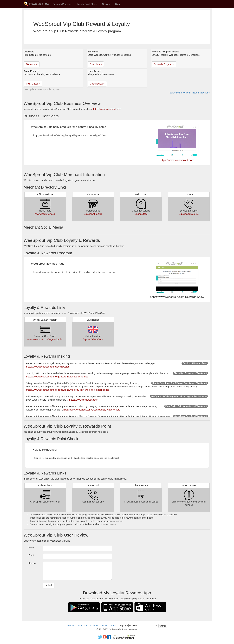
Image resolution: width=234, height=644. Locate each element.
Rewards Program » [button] (164, 64)
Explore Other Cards (93, 339)
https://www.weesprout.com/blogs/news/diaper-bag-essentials (57, 377)
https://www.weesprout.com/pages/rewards (48, 367)
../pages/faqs (141, 214)
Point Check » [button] (33, 84)
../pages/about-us (93, 214)
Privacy (104, 626)
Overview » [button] (32, 64)
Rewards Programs (62, 4)
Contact (94, 626)
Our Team (83, 626)
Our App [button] (106, 4)
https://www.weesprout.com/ (83, 400)
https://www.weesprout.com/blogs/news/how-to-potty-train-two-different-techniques (68, 390)
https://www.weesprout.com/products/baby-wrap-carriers (92, 410)
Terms (112, 626)
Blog (117, 4)
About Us (71, 626)
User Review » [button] (97, 84)
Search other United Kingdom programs (190, 93)
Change (163, 626)
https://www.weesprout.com (107, 109)
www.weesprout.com (45, 214)
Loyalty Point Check (87, 4)
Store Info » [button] (96, 64)
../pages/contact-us (189, 214)
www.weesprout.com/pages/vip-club (45, 339)
